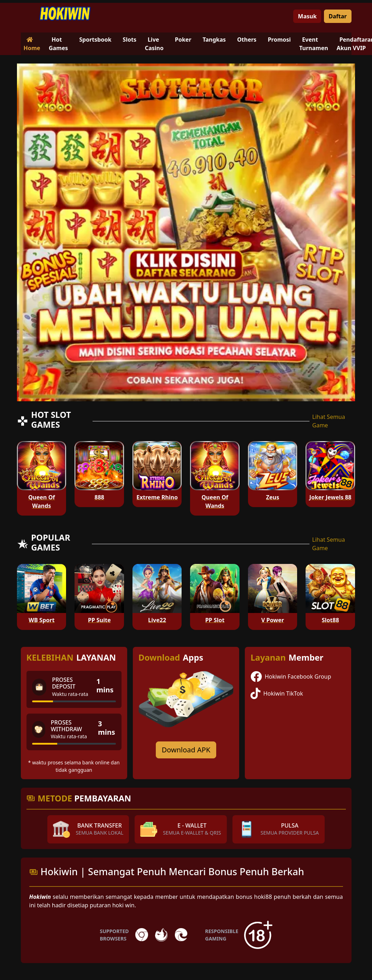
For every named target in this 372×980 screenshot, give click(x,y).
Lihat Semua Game (329, 421)
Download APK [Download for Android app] (186, 750)
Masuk (307, 16)
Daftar (338, 16)
